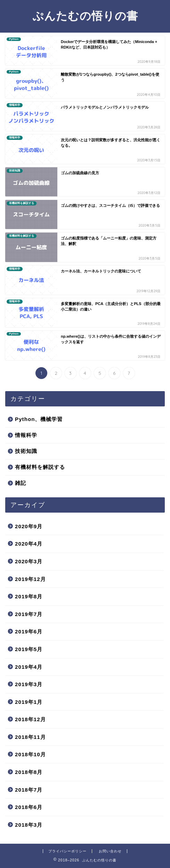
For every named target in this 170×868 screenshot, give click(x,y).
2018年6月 (29, 807)
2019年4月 (29, 667)
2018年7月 (29, 790)
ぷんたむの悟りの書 (85, 16)
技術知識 (26, 451)
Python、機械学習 (39, 419)
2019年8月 (29, 596)
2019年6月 (29, 631)
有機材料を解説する (40, 467)
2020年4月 (29, 544)
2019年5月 (29, 649)
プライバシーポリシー (67, 851)
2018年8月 (29, 772)
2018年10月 (30, 754)
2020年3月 (29, 561)
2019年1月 (29, 702)
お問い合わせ (110, 851)
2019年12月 (30, 579)
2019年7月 (29, 614)
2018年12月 (30, 719)
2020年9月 (29, 526)
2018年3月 (29, 825)
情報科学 (26, 435)
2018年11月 (30, 737)
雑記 (21, 483)
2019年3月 (29, 684)
